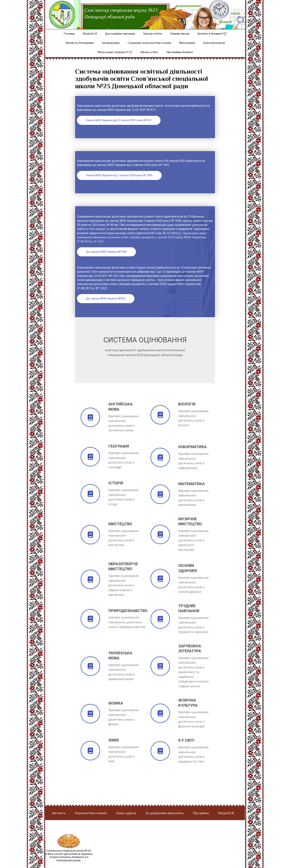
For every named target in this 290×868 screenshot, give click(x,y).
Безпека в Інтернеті (210, 40)
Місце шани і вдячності (113, 58)
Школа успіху (149, 58)
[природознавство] (90, 625)
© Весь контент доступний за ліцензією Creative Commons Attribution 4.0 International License (69, 863)
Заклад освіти (152, 40)
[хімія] (90, 757)
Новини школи (180, 40)
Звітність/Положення (79, 49)
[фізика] (90, 720)
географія (119, 452)
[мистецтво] (90, 541)
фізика (116, 709)
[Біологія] (160, 421)
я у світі (186, 746)
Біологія (187, 410)
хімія (113, 746)
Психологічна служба (91, 819)
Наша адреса (126, 819)
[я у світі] (160, 757)
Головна (69, 40)
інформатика (192, 453)
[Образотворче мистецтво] (90, 585)
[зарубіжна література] (160, 672)
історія (116, 489)
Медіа (90, 40)
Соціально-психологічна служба (149, 49)
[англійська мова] (90, 423)
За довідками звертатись (165, 819)
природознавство (128, 617)
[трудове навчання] (160, 625)
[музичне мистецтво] (160, 540)
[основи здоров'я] (160, 585)
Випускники (187, 49)
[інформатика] (160, 463)
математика (192, 490)
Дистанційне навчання (120, 40)
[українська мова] (90, 672)
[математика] (160, 500)
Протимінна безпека (180, 58)
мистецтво (120, 530)
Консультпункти (214, 49)
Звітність (59, 819)
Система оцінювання (145, 346)
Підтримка (201, 819)
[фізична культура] (160, 719)
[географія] (90, 463)
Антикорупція (111, 49)
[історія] (90, 500)
